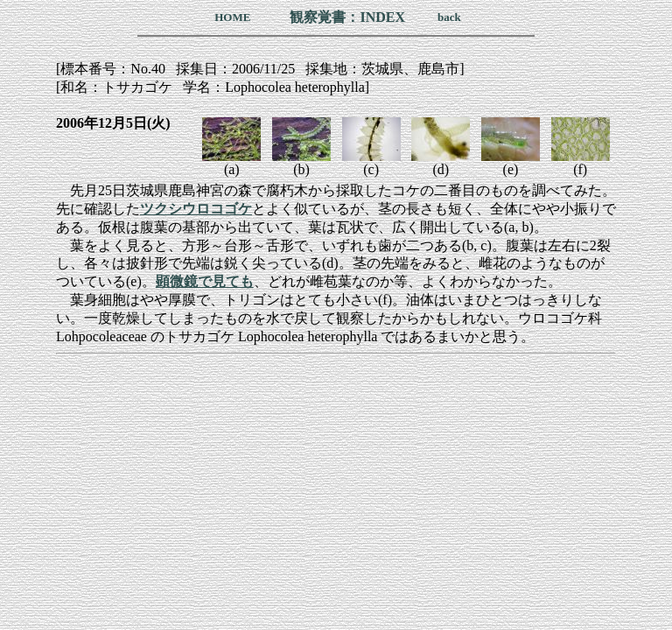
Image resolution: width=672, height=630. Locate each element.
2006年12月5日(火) (113, 123)
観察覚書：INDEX (347, 17)
